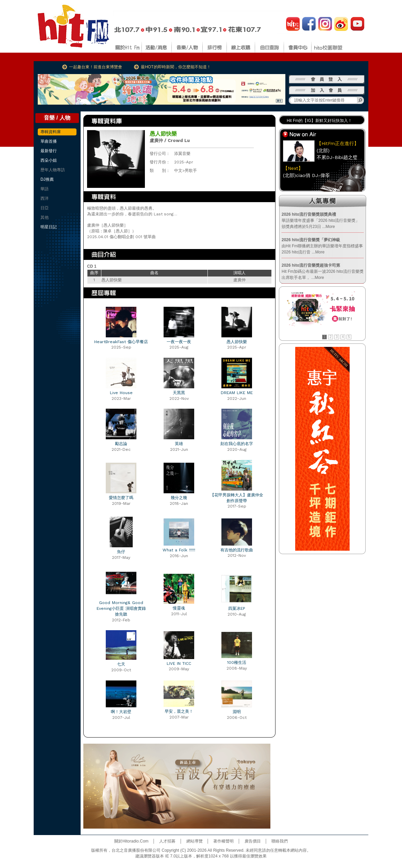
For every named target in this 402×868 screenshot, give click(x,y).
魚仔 (121, 552)
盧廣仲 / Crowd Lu (170, 140)
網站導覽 (195, 841)
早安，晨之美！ (179, 711)
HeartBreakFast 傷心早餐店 (121, 342)
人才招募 (167, 841)
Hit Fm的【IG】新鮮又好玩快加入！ (319, 121)
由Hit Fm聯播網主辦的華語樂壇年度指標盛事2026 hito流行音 (322, 246)
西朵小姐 (49, 160)
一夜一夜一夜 (179, 342)
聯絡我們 (280, 841)
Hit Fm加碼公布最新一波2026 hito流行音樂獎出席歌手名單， (323, 271)
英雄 (179, 444)
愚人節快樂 (237, 342)
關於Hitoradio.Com (131, 841)
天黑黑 (179, 393)
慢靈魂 (179, 608)
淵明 (237, 712)
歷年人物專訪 (53, 170)
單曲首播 (49, 141)
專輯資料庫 (51, 132)
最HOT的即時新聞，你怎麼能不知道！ (176, 67)
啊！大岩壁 (121, 712)
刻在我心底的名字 (237, 444)
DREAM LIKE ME (237, 393)
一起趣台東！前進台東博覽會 (96, 67)
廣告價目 (253, 841)
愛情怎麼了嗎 (121, 498)
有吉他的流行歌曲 (237, 550)
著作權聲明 (223, 841)
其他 (45, 217)
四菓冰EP (237, 608)
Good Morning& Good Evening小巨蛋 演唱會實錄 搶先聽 (121, 608)
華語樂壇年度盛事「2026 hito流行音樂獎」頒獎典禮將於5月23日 (321, 220)
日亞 (45, 208)
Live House (121, 393)
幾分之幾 (179, 498)
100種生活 (237, 662)
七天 (121, 664)
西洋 (45, 198)
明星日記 (49, 227)
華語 (45, 189)
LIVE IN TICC (179, 663)
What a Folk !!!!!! (179, 550)
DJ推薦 (47, 179)
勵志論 (121, 444)
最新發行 (49, 151)
